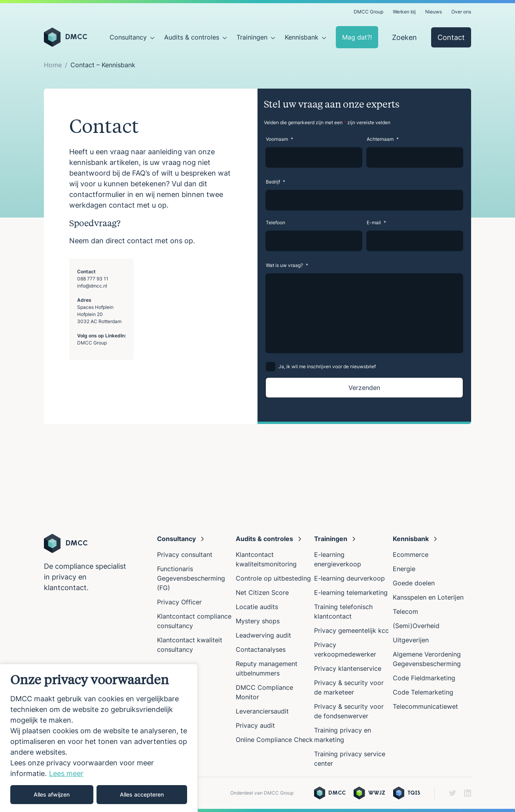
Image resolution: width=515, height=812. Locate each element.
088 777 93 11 (93, 279)
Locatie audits (257, 607)
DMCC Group (368, 12)
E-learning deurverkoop (349, 578)
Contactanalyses (261, 649)
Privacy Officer (179, 602)
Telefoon (275, 222)
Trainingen (252, 37)
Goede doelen (414, 583)
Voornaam (279, 139)
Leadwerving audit (263, 635)
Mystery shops (258, 621)
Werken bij (404, 12)
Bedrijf (275, 182)
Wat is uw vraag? (287, 265)
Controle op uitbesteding (273, 578)
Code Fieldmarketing (424, 678)
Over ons (461, 12)
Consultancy (128, 37)
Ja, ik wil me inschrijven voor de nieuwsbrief (327, 366)
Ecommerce (411, 555)
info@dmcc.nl (92, 286)
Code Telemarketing (423, 692)
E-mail (376, 222)
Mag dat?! (357, 37)
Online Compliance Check (274, 740)
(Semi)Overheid (416, 626)
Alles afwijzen (52, 794)
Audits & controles (192, 37)
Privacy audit (255, 725)
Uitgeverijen (411, 640)
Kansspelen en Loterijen (428, 597)
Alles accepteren (142, 794)
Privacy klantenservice (348, 668)
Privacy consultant (185, 555)
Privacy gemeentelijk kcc (351, 630)
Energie (404, 569)
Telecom (405, 611)
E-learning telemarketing (351, 592)
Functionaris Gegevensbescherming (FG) (191, 578)
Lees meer (66, 773)
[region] (99, 738)
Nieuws (434, 12)
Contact (451, 37)
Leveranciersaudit (262, 711)
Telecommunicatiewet (425, 706)
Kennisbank (302, 37)
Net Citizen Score (262, 592)
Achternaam (383, 139)
